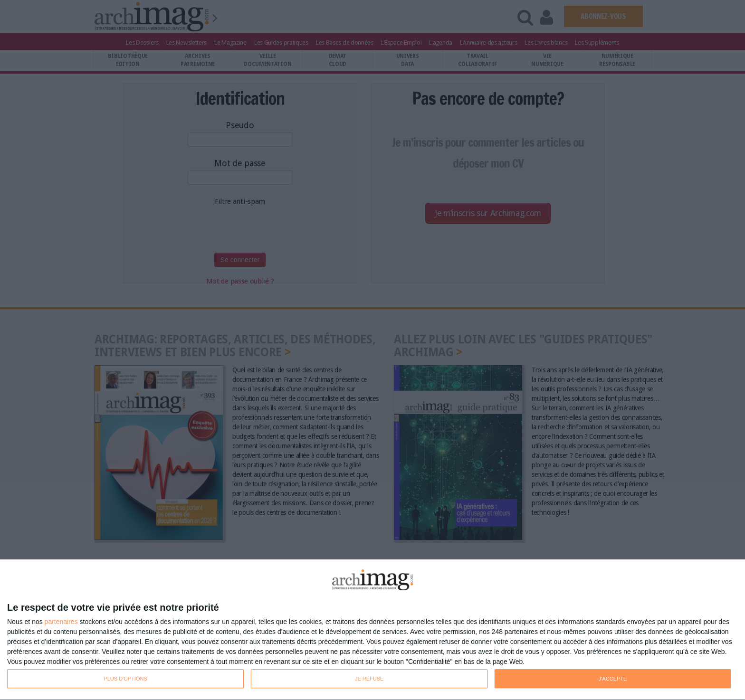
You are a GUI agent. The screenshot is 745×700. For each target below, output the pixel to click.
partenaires (61, 622)
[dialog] (372, 630)
